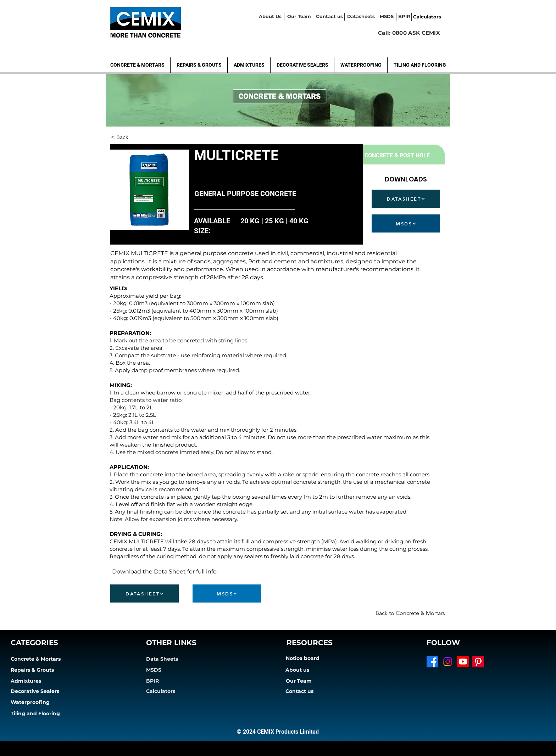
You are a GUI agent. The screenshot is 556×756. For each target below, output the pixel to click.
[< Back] (134, 137)
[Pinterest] (478, 662)
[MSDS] (406, 223)
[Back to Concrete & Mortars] (404, 613)
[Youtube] (463, 662)
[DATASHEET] (406, 199)
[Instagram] (448, 662)
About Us (270, 16)
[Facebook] (432, 662)
